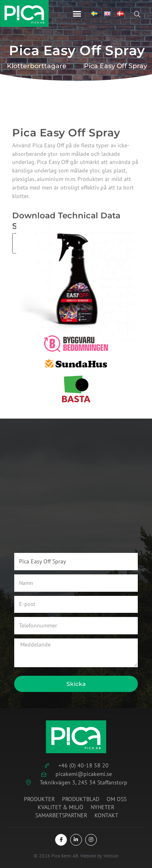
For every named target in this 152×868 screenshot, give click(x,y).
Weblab (111, 856)
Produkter (39, 799)
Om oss (117, 799)
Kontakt (106, 815)
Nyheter (103, 807)
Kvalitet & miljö (61, 807)
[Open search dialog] (142, 15)
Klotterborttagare (37, 66)
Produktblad (81, 799)
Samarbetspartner (61, 815)
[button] (77, 13)
